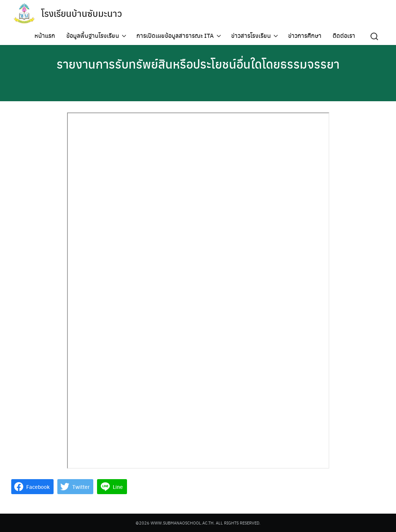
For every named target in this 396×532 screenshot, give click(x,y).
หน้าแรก (45, 35)
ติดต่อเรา (344, 35)
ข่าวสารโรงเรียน (251, 35)
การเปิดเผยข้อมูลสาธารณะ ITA (175, 35)
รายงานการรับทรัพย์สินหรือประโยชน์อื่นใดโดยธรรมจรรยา (198, 64)
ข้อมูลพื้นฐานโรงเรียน (93, 35)
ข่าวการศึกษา (305, 35)
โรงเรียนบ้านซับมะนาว (82, 13)
